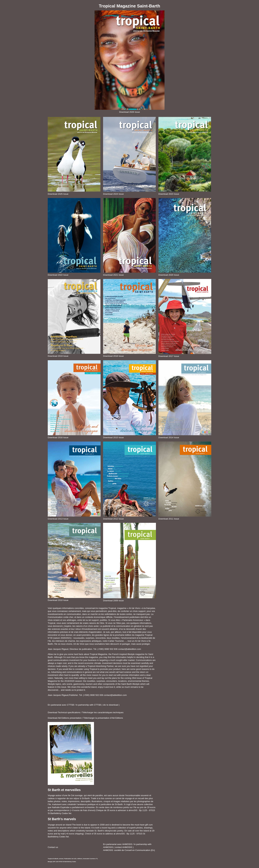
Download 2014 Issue (169, 437)
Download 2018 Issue (113, 356)
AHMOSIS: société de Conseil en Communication (127, 850)
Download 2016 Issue (58, 437)
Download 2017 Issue (169, 356)
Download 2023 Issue (169, 194)
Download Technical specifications (64, 712)
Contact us (53, 847)
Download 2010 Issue (58, 600)
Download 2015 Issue (113, 437)
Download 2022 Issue (58, 275)
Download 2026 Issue (129, 112)
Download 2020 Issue (169, 275)
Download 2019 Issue (58, 356)
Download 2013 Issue (58, 519)
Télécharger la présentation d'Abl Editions (103, 718)
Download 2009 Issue (113, 601)
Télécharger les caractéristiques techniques (103, 712)
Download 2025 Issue (58, 194)
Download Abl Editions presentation (65, 718)
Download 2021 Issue (113, 275)
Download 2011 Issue (169, 519)
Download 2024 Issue (113, 194)
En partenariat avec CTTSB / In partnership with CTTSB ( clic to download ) (84, 705)
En (153, 850)
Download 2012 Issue (113, 519)
